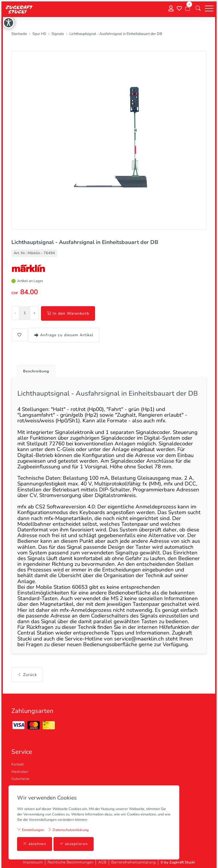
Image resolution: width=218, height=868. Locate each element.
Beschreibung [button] (36, 371)
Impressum (33, 862)
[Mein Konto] (171, 9)
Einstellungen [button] (31, 830)
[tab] (34, 370)
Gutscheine (20, 779)
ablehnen (35, 844)
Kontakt (18, 764)
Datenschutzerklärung (68, 830)
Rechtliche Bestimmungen (70, 862)
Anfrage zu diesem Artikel (64, 335)
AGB (102, 862)
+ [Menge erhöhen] (34, 313)
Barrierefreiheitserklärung (133, 862)
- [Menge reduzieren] (15, 313)
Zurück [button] (27, 675)
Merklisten (20, 772)
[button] (198, 9)
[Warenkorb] (188, 9)
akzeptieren (74, 844)
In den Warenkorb (68, 313)
